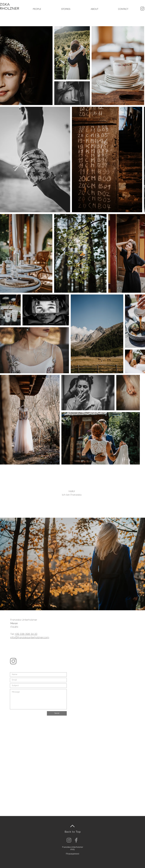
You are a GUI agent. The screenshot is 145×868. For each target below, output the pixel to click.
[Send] (57, 713)
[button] (37, 9)
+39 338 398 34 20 (26, 634)
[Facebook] (76, 840)
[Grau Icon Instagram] (142, 9)
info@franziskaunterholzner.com (30, 637)
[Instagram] (69, 840)
